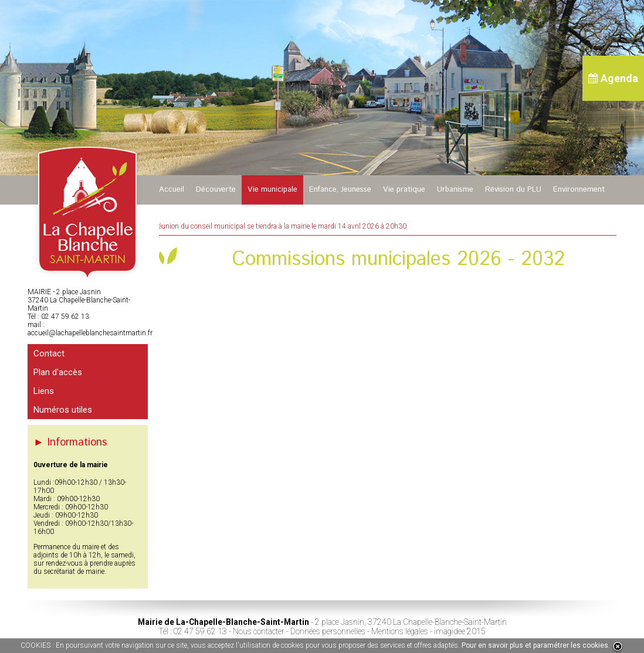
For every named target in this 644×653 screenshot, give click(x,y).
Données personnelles (328, 631)
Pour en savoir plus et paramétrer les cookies (535, 645)
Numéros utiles (63, 410)
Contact (49, 353)
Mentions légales (400, 631)
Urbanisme (455, 190)
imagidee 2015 (460, 631)
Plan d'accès (58, 372)
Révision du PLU (513, 190)
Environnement (579, 190)
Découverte (216, 190)
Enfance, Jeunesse (340, 190)
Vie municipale (272, 190)
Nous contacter (259, 631)
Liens (44, 391)
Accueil (172, 190)
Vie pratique (404, 190)
